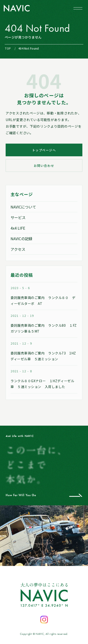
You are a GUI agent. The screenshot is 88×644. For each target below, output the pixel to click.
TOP (8, 48)
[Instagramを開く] (44, 620)
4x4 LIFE (18, 228)
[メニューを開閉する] (78, 8)
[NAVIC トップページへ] (17, 8)
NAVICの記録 (21, 239)
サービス (18, 217)
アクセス (18, 249)
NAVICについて (23, 207)
